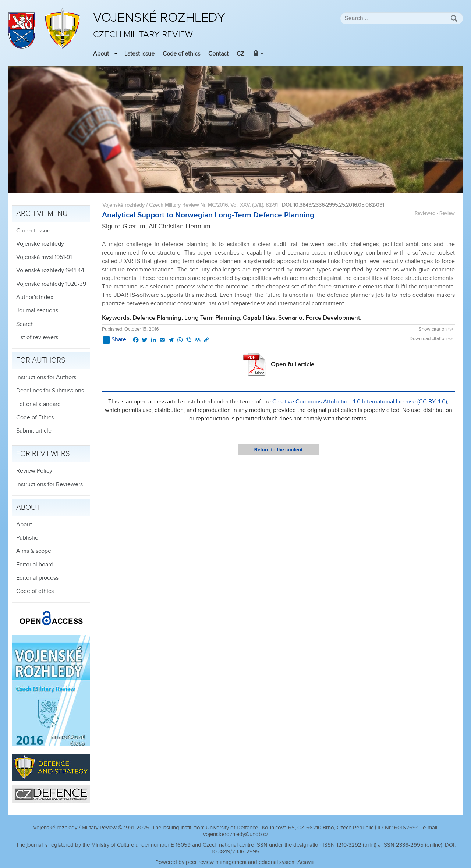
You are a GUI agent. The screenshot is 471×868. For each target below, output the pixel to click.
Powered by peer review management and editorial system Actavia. (235, 862)
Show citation (437, 329)
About (101, 54)
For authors (41, 360)
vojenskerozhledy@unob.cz (236, 834)
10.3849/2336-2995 (235, 852)
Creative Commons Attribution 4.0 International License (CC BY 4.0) (360, 402)
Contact (218, 54)
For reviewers (43, 454)
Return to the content (278, 450)
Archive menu (42, 214)
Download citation (432, 339)
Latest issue (139, 54)
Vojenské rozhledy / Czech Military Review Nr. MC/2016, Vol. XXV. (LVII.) (183, 205)
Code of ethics (181, 54)
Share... (117, 340)
